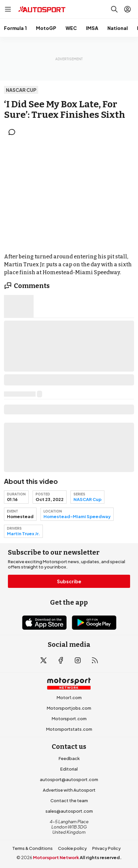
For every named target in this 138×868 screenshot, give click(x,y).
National (118, 28)
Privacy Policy (107, 848)
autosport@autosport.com (69, 779)
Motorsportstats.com (69, 729)
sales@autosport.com (69, 811)
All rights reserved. (101, 857)
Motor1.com (69, 697)
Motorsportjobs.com (69, 708)
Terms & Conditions (32, 848)
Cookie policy (72, 848)
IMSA (92, 28)
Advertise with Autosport (69, 790)
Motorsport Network (56, 857)
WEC (71, 28)
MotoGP (46, 28)
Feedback (69, 758)
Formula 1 (15, 28)
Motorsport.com (69, 719)
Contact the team (69, 801)
